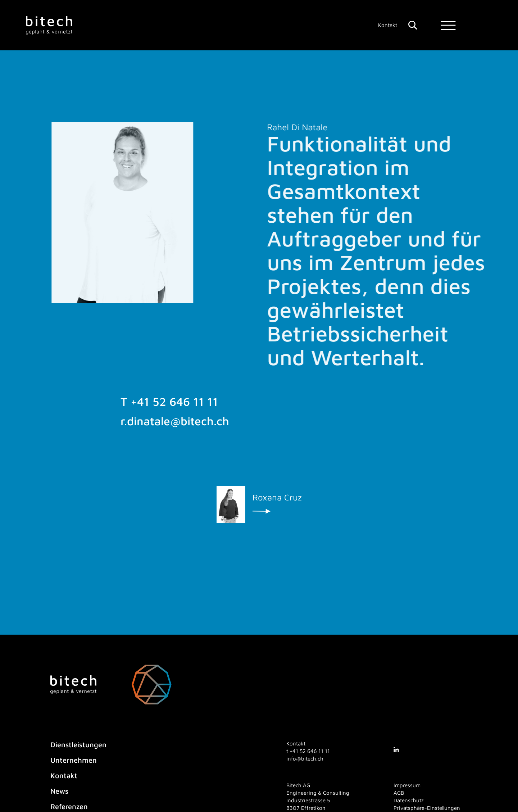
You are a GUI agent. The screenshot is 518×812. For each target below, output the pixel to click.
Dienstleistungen (78, 745)
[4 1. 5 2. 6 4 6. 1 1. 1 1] (310, 751)
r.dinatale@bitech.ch (175, 423)
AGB (399, 793)
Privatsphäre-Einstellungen (427, 808)
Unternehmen (74, 760)
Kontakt (388, 25)
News (59, 791)
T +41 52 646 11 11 (169, 404)
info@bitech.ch (305, 759)
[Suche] (413, 25)
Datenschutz (409, 800)
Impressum (407, 785)
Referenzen (69, 806)
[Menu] (448, 25)
